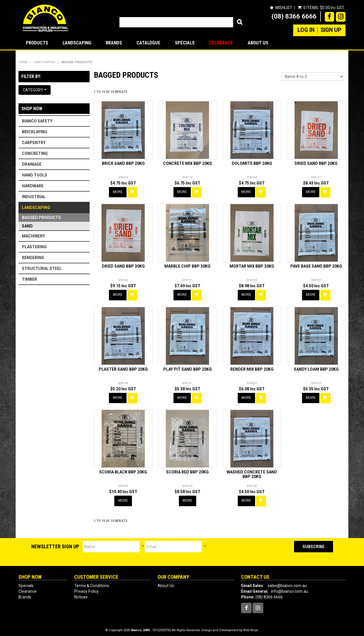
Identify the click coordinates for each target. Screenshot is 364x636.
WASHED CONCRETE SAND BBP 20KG (252, 472)
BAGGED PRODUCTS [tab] (41, 218)
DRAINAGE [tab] (32, 164)
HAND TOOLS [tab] (35, 175)
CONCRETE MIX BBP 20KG (188, 163)
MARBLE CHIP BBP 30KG (187, 266)
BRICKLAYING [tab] (35, 132)
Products (37, 43)
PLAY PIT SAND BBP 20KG (188, 368)
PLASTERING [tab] (34, 247)
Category (35, 90)
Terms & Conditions (92, 582)
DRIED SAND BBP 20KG (316, 163)
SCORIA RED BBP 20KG (187, 470)
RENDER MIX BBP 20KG (252, 368)
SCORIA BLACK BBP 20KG (123, 470)
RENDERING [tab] (33, 258)
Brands (114, 43)
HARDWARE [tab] (33, 186)
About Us (258, 43)
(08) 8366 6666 (294, 16)
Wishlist (283, 8)
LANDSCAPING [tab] (36, 208)
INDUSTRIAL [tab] (34, 197)
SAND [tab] (27, 226)
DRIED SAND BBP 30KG (123, 266)
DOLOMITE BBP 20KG (252, 163)
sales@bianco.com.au (287, 582)
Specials (185, 43)
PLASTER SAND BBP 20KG (123, 368)
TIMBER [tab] (29, 279)
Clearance (221, 43)
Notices (81, 594)
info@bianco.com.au (289, 588)
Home (23, 62)
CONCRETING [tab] (35, 153)
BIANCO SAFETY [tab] (37, 121)
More (118, 192)
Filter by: (31, 76)
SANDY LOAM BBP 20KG (316, 368)
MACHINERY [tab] (33, 236)
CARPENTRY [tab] (34, 143)
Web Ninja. (251, 627)
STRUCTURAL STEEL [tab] (42, 268)
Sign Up (331, 30)
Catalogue (148, 43)
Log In (306, 30)
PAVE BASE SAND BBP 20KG (316, 266)
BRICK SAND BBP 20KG (123, 163)
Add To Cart (133, 192)
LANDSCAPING (77, 43)
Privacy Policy (86, 588)
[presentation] (250, 549)
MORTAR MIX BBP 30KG (252, 266)
